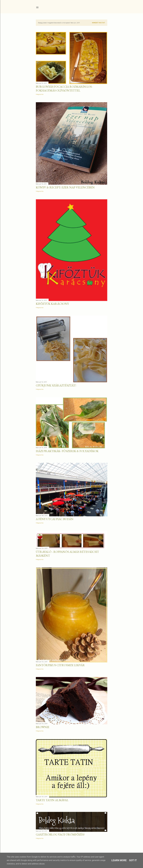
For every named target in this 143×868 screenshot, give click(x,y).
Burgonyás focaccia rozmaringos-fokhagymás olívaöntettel (64, 89)
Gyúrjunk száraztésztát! (56, 385)
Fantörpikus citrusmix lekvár (60, 665)
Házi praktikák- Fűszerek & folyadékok (67, 451)
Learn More (119, 860)
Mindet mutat (99, 23)
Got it (133, 860)
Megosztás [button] (40, 94)
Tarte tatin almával (52, 800)
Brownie (43, 727)
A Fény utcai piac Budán (55, 519)
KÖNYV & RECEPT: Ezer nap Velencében (65, 187)
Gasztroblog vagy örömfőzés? (60, 834)
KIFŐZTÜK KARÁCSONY (52, 304)
